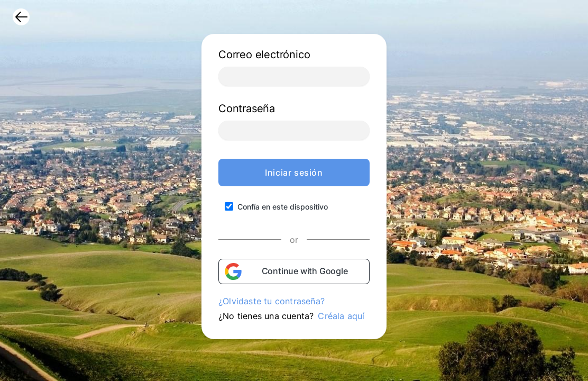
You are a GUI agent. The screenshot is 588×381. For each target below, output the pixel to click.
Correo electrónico (264, 55)
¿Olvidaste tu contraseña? (272, 301)
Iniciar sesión (294, 173)
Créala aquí (341, 316)
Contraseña (247, 108)
